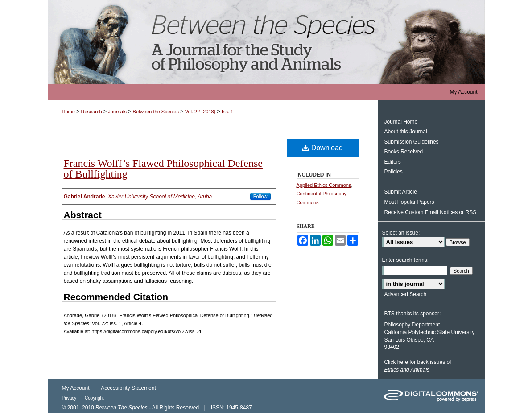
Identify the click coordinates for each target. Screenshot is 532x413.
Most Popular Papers (409, 202)
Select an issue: (401, 233)
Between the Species (266, 42)
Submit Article (401, 192)
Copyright (94, 398)
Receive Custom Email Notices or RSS (431, 212)
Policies (394, 172)
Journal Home (401, 122)
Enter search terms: (406, 260)
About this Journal (406, 132)
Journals (117, 112)
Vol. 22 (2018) (200, 112)
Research (92, 112)
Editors (393, 162)
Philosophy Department (412, 325)
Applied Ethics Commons (324, 185)
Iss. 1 (227, 112)
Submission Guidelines (412, 142)
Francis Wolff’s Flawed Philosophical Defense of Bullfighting (163, 169)
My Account (76, 388)
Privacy (70, 398)
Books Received (404, 152)
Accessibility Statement (128, 388)
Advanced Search (406, 294)
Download (323, 148)
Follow (260, 196)
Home (68, 112)
